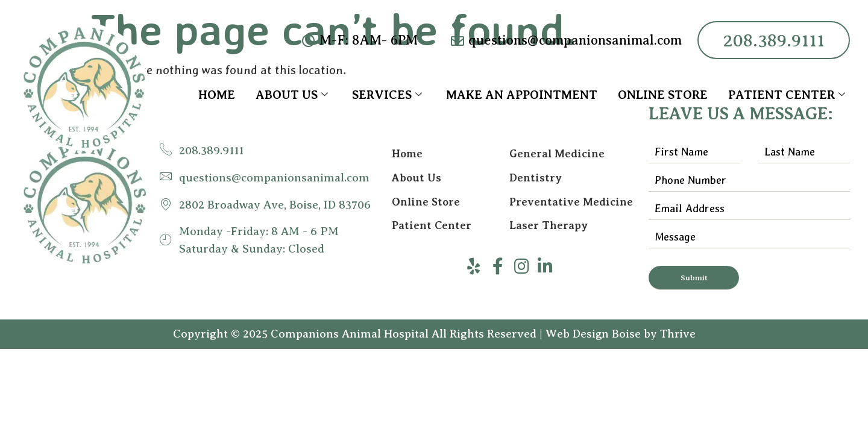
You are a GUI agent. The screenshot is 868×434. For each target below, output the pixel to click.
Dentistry (536, 178)
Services (387, 95)
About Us (292, 95)
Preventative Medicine (571, 202)
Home (217, 95)
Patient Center (787, 95)
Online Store (663, 95)
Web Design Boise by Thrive (620, 334)
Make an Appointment (522, 95)
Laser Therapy (549, 226)
